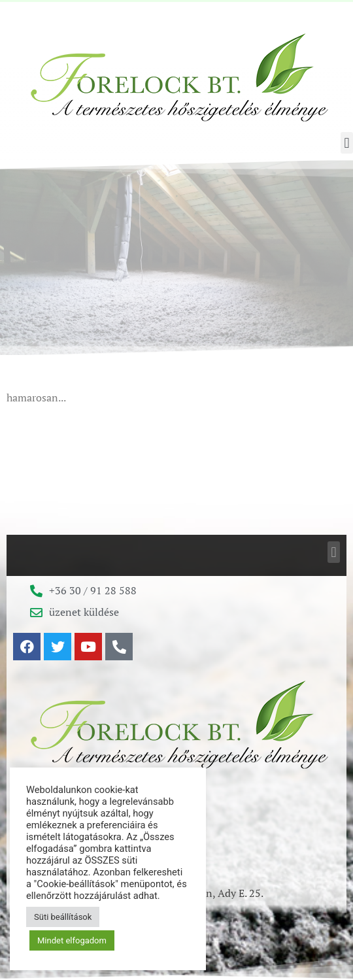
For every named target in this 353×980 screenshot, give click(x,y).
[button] (347, 143)
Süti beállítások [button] (63, 917)
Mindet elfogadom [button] (72, 940)
